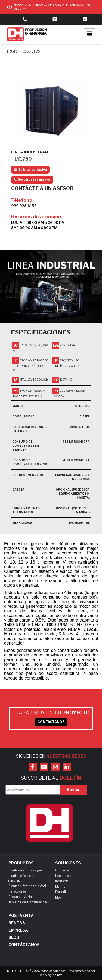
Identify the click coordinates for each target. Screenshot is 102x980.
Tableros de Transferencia (28, 902)
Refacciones (17, 891)
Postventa (21, 916)
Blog (14, 937)
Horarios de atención (36, 217)
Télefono (22, 200)
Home (12, 51)
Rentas (17, 923)
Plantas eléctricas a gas (25, 870)
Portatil (61, 892)
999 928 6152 (24, 206)
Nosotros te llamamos (32, 179)
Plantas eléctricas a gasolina (22, 878)
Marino (60, 886)
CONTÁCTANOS (51, 722)
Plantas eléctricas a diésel (27, 886)
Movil (59, 897)
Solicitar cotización (30, 169)
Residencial (64, 876)
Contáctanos (24, 945)
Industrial (62, 881)
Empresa (18, 930)
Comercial (63, 870)
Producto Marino (21, 897)
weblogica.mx (51, 975)
